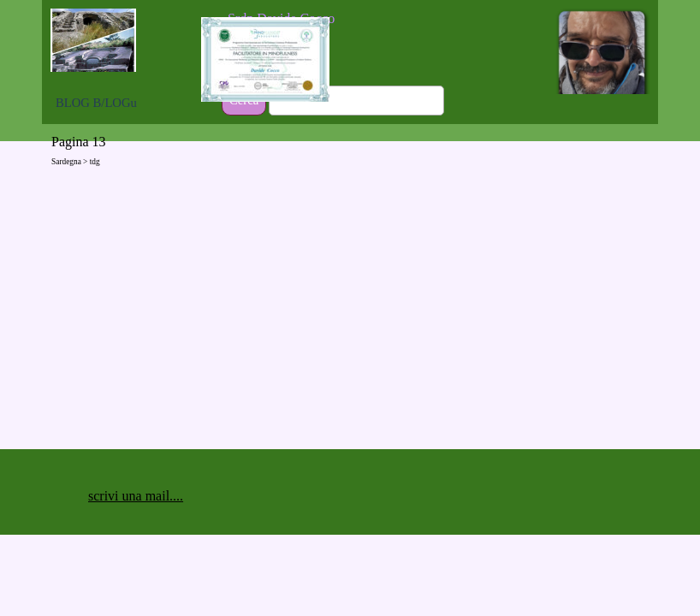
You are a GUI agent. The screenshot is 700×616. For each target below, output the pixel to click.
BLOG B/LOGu (96, 103)
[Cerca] (356, 101)
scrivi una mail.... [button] (136, 496)
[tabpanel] (334, 19)
